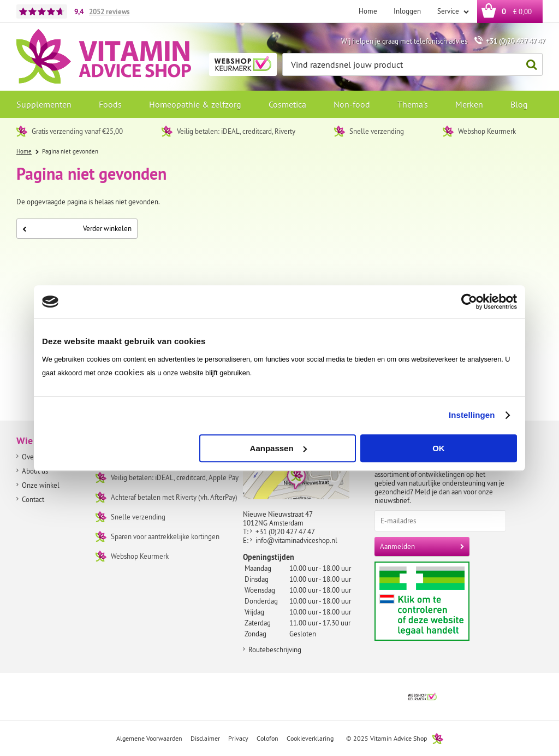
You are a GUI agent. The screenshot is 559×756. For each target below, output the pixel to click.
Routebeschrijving (275, 649)
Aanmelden (397, 546)
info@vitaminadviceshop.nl (296, 540)
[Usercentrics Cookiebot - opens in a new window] (469, 302)
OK (439, 448)
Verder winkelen (77, 228)
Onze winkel (41, 485)
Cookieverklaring (310, 738)
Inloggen (407, 11)
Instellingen (472, 415)
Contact (33, 499)
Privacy (238, 738)
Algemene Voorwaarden (149, 738)
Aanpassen (278, 448)
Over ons (35, 457)
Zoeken (528, 65)
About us (35, 471)
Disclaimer (205, 738)
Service (449, 11)
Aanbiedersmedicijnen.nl (443, 601)
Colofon (267, 738)
